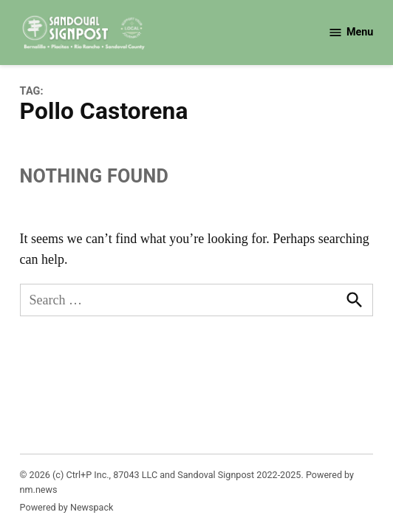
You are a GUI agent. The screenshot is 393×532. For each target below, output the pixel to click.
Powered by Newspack (67, 507)
